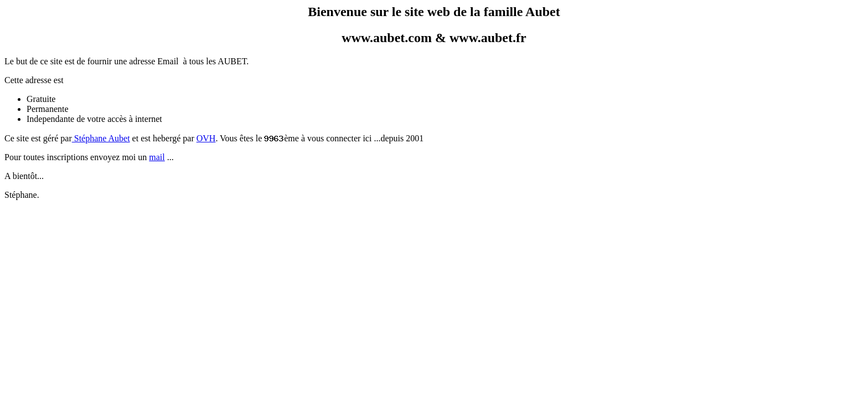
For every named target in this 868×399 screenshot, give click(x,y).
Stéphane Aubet (101, 138)
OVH (206, 138)
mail (157, 157)
